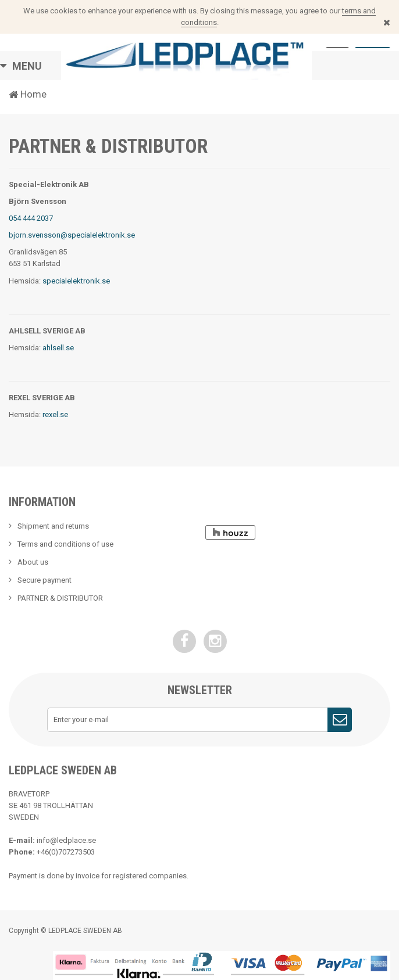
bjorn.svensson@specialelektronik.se (72, 235)
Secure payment (44, 580)
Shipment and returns (53, 526)
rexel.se (55, 414)
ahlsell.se (58, 348)
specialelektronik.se (76, 281)
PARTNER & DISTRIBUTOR (60, 598)
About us (33, 562)
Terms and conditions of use (65, 544)
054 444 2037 (31, 218)
